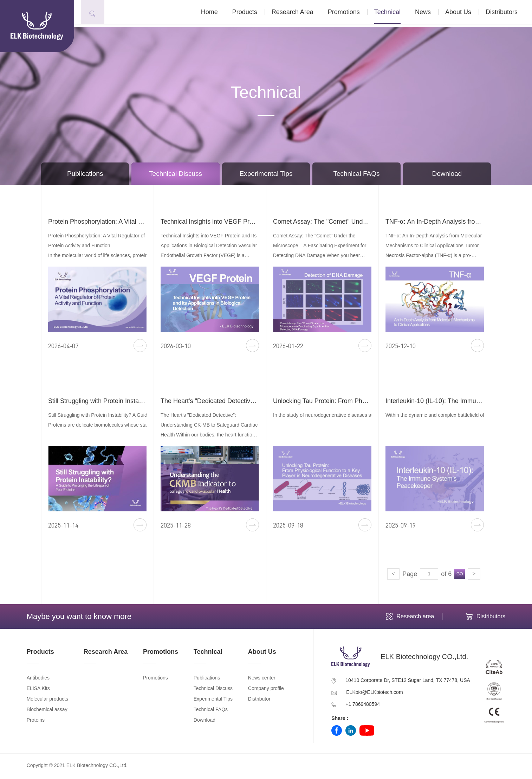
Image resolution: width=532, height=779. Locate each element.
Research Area (300, 13)
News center (262, 680)
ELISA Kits (38, 690)
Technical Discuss (176, 174)
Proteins (36, 722)
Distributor (259, 701)
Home (217, 13)
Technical (395, 13)
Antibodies (38, 680)
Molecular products (47, 701)
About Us (466, 13)
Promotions (351, 13)
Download (447, 174)
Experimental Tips (266, 174)
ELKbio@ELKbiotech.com (374, 694)
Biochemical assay (47, 711)
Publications (85, 174)
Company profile (266, 690)
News (430, 13)
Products (252, 13)
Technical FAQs (356, 174)
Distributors (509, 13)
